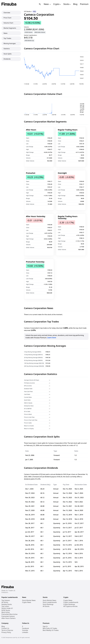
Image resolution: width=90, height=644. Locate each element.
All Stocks (5, 602)
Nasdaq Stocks (7, 604)
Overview (7, 13)
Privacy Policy (6, 632)
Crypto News (27, 602)
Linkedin (25, 632)
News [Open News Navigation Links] (47, 4)
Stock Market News (29, 600)
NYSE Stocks (6, 610)
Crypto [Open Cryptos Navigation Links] (57, 4)
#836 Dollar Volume (40, 32)
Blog (75, 4)
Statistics (7, 49)
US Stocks (27, 12)
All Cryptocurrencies (70, 606)
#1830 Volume (29, 32)
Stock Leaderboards (50, 602)
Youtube (25, 630)
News (5, 33)
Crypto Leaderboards (71, 602)
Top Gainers (6, 600)
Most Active (6, 612)
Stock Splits (8, 54)
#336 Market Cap (29, 41)
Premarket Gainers (8, 616)
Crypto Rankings (69, 604)
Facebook (25, 628)
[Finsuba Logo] (9, 4)
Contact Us (5, 628)
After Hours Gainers (8, 618)
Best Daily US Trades (50, 628)
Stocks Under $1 (7, 608)
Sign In (45, 626)
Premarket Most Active (9, 614)
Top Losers (5, 606)
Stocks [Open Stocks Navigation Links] (67, 4)
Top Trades (7, 38)
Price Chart (7, 18)
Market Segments (10, 28)
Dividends (7, 59)
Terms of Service (7, 630)
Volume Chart (8, 23)
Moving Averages (10, 43)
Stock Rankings (48, 604)
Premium (84, 4)
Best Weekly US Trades (51, 630)
